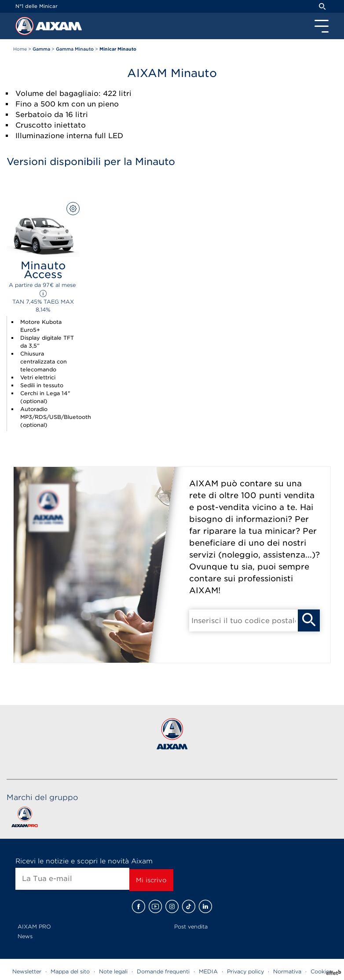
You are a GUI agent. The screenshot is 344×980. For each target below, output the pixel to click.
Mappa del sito (70, 971)
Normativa (287, 971)
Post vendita (191, 927)
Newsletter (27, 971)
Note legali (113, 971)
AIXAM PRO (34, 927)
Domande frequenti (163, 971)
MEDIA (208, 971)
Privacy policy (245, 971)
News (25, 936)
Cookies (321, 971)
